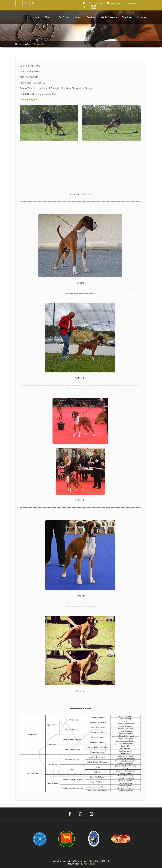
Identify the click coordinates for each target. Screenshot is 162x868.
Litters (78, 17)
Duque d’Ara (40, 44)
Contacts (142, 17)
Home (37, 17)
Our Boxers (64, 17)
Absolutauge (89, 864)
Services (91, 17)
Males (27, 44)
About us (49, 17)
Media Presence (109, 17)
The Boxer (127, 17)
